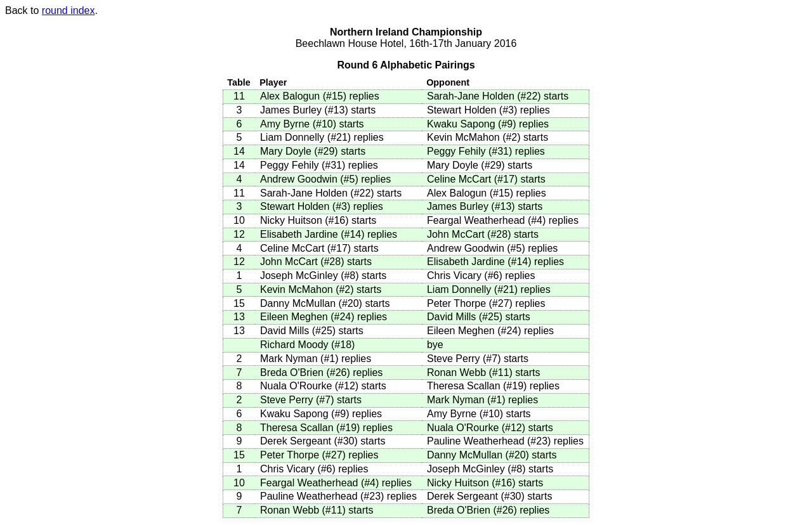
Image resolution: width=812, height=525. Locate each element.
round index (69, 10)
